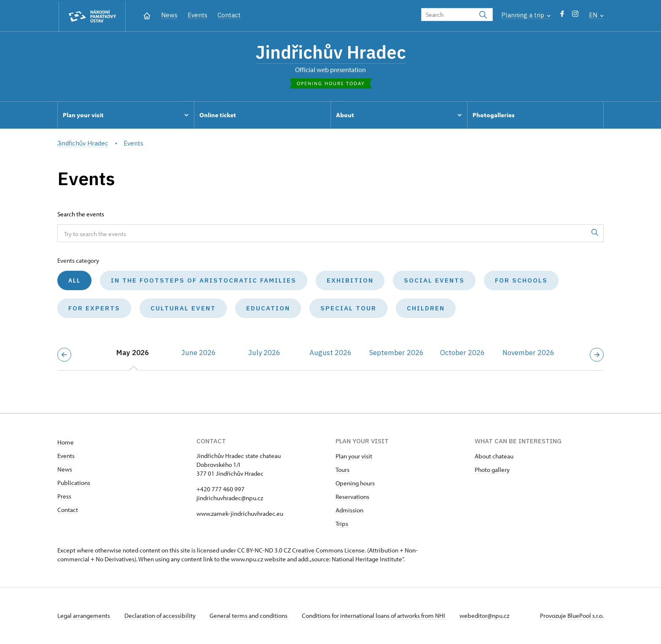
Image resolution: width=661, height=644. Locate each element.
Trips (342, 524)
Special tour (348, 309)
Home (66, 443)
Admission (349, 511)
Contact (229, 15)
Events (197, 15)
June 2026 (199, 353)
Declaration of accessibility (161, 616)
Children (426, 309)
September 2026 (396, 353)
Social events (434, 281)
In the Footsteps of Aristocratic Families (204, 281)
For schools (521, 281)
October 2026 (462, 353)
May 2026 (133, 353)
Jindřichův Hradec (330, 53)
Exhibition (350, 281)
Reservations (352, 497)
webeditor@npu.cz (486, 616)
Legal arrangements (84, 616)
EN (596, 15)
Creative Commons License (328, 551)
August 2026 (330, 353)
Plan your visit (354, 457)
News (169, 15)
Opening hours (355, 484)
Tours (343, 470)
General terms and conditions (250, 616)
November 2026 (528, 353)
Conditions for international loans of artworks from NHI (376, 616)
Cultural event (183, 309)
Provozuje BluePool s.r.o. (572, 616)
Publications (74, 483)
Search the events (81, 215)
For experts (94, 309)
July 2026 (264, 353)
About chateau (494, 457)
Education (268, 309)
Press (64, 497)
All (74, 281)
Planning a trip (526, 15)
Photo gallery (492, 470)
